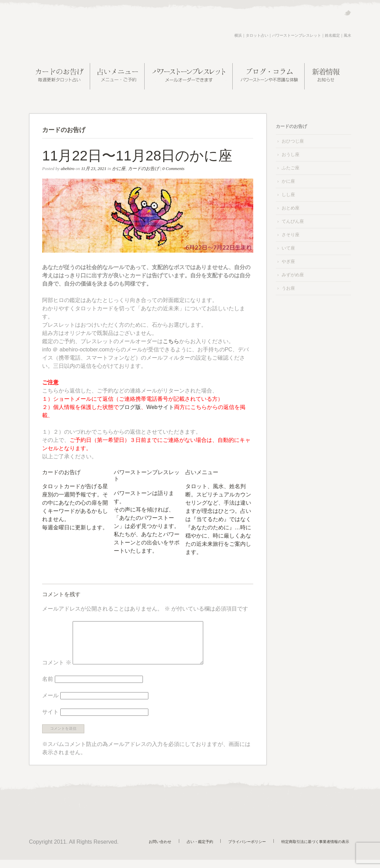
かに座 (119, 168)
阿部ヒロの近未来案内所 (82, 36)
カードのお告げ (143, 168)
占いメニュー (202, 472)
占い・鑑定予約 (210, 849)
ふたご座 (291, 168)
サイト (50, 720)
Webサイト (160, 407)
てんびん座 (293, 221)
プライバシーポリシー (253, 849)
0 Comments (174, 168)
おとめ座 (291, 208)
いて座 (288, 248)
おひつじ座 (293, 141)
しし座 (288, 195)
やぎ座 (288, 261)
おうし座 (291, 154)
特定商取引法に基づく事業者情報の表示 (317, 849)
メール (50, 704)
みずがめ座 (293, 275)
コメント (57, 671)
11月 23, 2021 (94, 168)
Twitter (348, 13)
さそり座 (291, 235)
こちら (171, 341)
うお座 (288, 288)
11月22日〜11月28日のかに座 (137, 156)
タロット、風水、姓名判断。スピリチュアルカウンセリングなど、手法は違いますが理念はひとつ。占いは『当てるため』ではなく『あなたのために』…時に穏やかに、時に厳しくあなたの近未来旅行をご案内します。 (218, 519)
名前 (48, 687)
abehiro (68, 168)
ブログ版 (130, 407)
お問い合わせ (174, 849)
